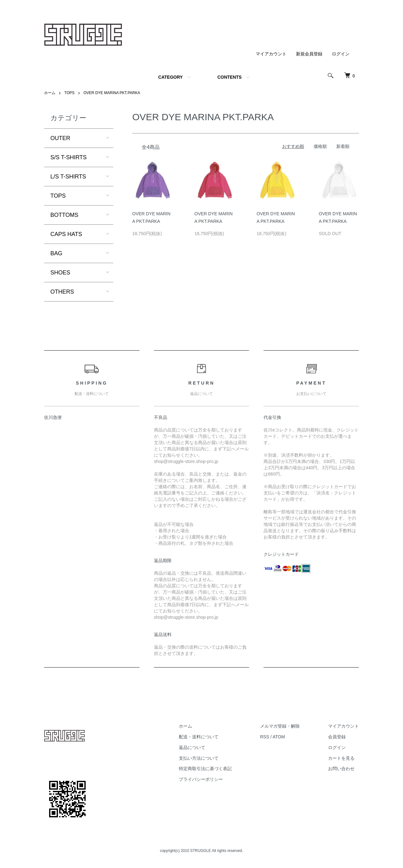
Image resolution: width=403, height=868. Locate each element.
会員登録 (337, 737)
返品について (192, 747)
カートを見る (341, 758)
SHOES (60, 273)
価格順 (320, 146)
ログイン (341, 54)
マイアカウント (271, 54)
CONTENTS (229, 77)
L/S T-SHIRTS (68, 177)
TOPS (69, 93)
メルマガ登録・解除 (280, 726)
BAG (56, 253)
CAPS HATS (66, 234)
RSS (265, 737)
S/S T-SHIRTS (68, 157)
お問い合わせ (341, 769)
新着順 (343, 146)
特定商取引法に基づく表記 (205, 769)
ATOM (279, 737)
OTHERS (62, 292)
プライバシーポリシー (201, 779)
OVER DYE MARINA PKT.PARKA (112, 93)
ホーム (50, 93)
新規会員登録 (309, 54)
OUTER (60, 138)
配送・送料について (199, 737)
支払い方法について (199, 758)
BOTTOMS (64, 215)
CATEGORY (171, 77)
